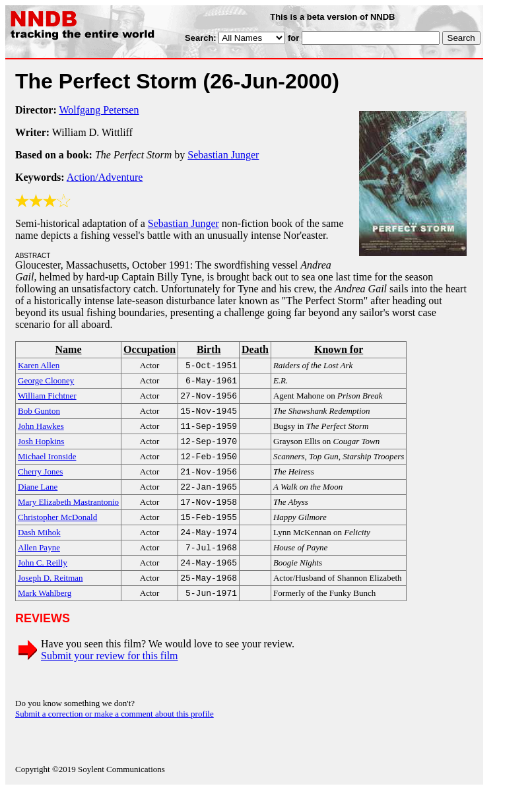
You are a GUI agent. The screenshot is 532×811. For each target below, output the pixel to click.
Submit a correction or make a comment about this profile (115, 735)
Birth (209, 349)
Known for (339, 349)
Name (69, 349)
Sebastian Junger (223, 155)
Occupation (150, 349)
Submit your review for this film (110, 677)
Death (255, 349)
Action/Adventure (105, 177)
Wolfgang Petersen (99, 110)
